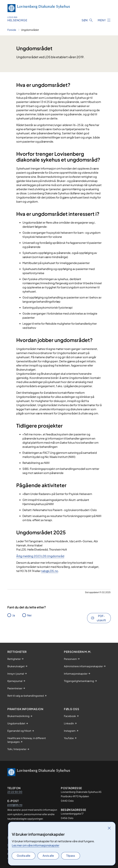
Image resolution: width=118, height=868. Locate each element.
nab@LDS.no (50, 571)
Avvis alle (48, 856)
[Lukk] (109, 828)
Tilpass (71, 856)
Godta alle (24, 856)
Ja (14, 615)
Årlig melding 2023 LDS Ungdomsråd (40, 556)
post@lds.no (15, 805)
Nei (29, 615)
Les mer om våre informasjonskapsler (36, 845)
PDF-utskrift (101, 618)
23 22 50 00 (15, 792)
